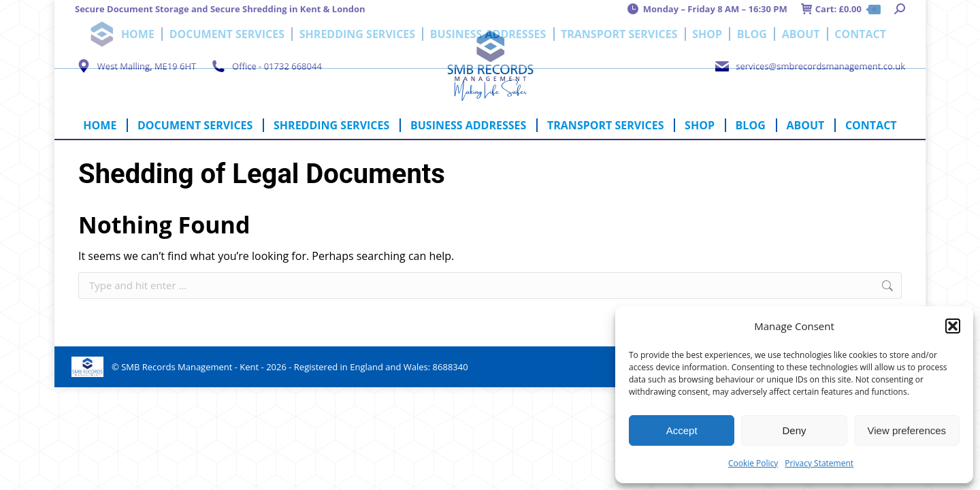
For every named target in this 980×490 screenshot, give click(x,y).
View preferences (907, 430)
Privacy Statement (819, 463)
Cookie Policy (753, 463)
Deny (794, 430)
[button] (953, 326)
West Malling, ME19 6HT (135, 66)
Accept (682, 430)
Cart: (841, 9)
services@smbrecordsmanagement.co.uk (809, 66)
